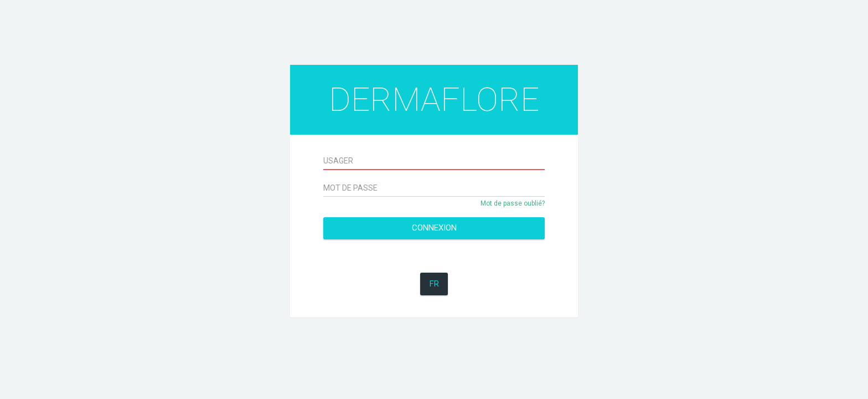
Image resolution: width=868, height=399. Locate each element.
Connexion (434, 228)
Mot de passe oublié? (513, 203)
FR (434, 284)
